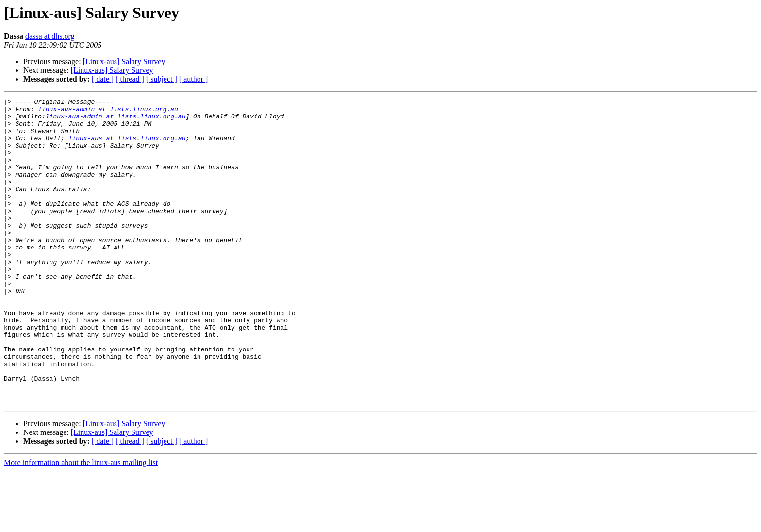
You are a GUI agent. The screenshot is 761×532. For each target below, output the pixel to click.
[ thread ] (130, 79)
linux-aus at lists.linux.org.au (127, 147)
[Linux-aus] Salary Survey (124, 61)
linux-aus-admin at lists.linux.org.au (108, 112)
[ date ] (103, 79)
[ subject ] (162, 79)
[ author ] (194, 79)
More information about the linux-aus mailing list (81, 524)
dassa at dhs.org (50, 36)
